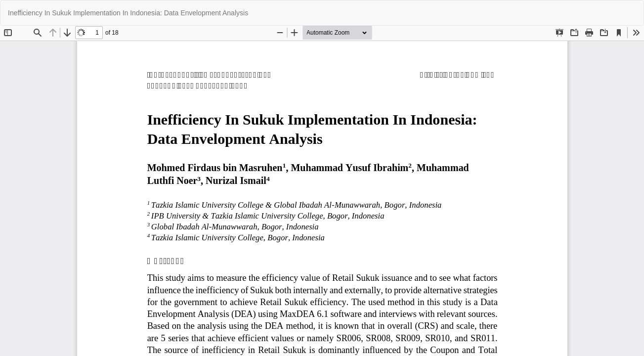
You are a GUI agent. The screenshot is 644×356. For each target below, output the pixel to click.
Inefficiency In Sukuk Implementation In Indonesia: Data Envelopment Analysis (128, 13)
